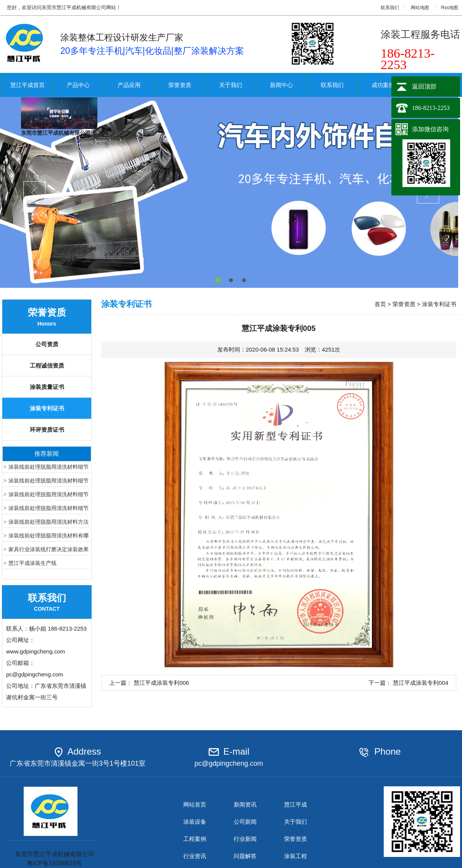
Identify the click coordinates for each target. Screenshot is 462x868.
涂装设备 (195, 822)
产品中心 (78, 85)
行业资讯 (195, 856)
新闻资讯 (245, 804)
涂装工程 (296, 856)
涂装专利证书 (47, 408)
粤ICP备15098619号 (55, 863)
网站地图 (420, 8)
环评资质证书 (47, 430)
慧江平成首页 (27, 85)
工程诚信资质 (47, 365)
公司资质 (47, 344)
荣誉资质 (180, 85)
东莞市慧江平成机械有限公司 (54, 851)
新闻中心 (281, 85)
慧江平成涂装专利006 (161, 683)
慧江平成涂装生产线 (32, 563)
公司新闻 (245, 822)
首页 (380, 304)
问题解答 (245, 856)
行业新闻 (245, 839)
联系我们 (390, 8)
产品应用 (129, 85)
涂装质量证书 (47, 387)
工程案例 (195, 839)
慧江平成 (296, 804)
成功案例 (383, 85)
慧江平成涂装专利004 (421, 683)
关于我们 (231, 85)
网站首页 (195, 804)
